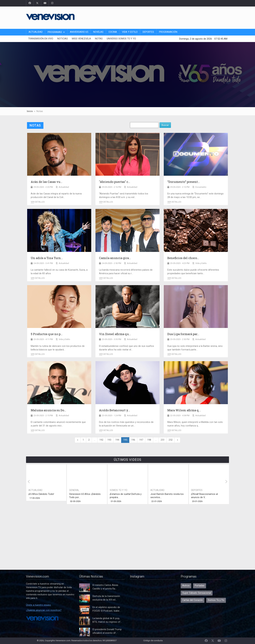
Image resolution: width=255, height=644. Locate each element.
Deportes (148, 32)
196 (133, 440)
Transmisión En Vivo (41, 39)
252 (171, 440)
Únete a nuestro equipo (38, 605)
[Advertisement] (170, 17)
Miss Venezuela (81, 39)
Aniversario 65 (79, 32)
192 (101, 440)
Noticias (63, 39)
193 (109, 440)
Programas (55, 32)
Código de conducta (153, 640)
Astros (186, 586)
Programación (168, 32)
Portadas (200, 586)
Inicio (30, 111)
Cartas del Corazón (193, 600)
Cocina (113, 32)
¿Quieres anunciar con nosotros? (44, 610)
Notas (99, 39)
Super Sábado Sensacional (197, 593)
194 (117, 440)
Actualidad (36, 32)
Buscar (165, 125)
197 (141, 440)
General (74, 490)
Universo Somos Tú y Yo (121, 39)
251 (163, 440)
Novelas (98, 32)
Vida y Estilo (130, 32)
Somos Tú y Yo (119, 490)
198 (149, 440)
